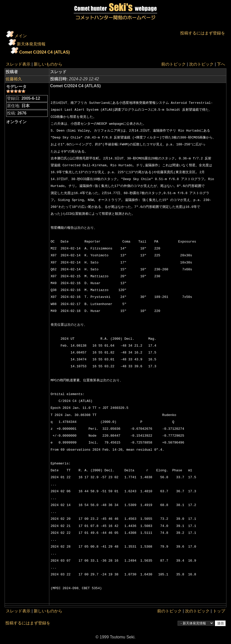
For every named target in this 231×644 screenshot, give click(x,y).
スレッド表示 (18, 64)
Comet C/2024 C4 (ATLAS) (44, 52)
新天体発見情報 (31, 44)
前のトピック (174, 64)
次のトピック (201, 64)
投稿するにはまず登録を (203, 33)
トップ (219, 611)
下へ (221, 64)
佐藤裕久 (14, 79)
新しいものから (48, 64)
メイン (21, 36)
